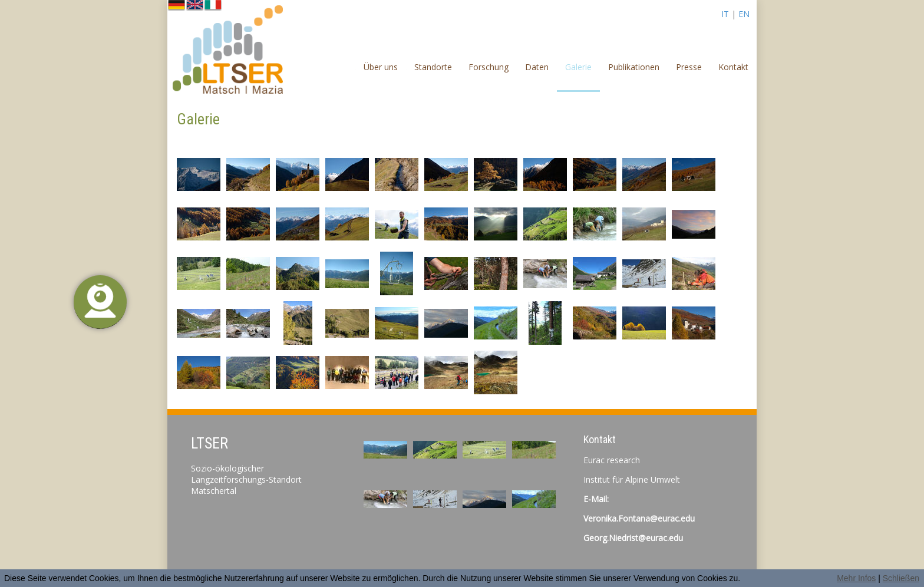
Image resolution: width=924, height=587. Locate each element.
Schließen (901, 578)
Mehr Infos (856, 578)
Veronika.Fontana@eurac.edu (639, 518)
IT (725, 14)
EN (744, 14)
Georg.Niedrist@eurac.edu (633, 538)
